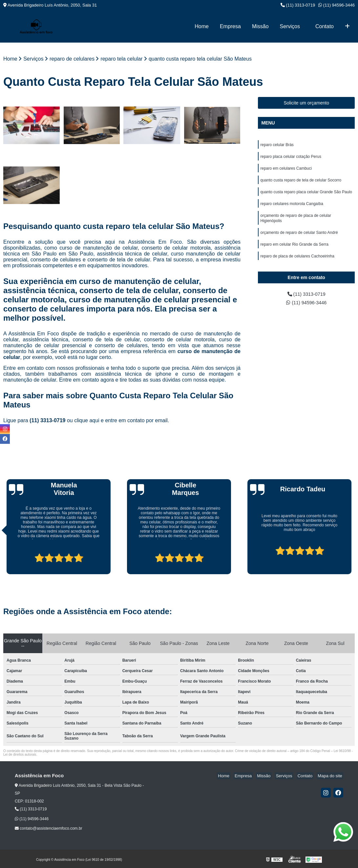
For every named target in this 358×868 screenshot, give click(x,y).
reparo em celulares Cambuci (286, 170)
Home (202, 26)
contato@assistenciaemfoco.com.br (49, 829)
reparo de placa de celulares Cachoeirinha (297, 263)
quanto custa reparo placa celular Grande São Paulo (306, 195)
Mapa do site (331, 776)
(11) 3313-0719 (298, 5)
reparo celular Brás (277, 145)
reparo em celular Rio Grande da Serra (294, 251)
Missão (260, 26)
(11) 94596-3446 (337, 5)
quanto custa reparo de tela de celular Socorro (301, 183)
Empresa (230, 26)
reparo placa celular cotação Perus (291, 158)
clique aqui (87, 421)
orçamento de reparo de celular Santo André (299, 238)
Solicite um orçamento (306, 103)
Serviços (290, 26)
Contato (325, 26)
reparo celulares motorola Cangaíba (292, 208)
